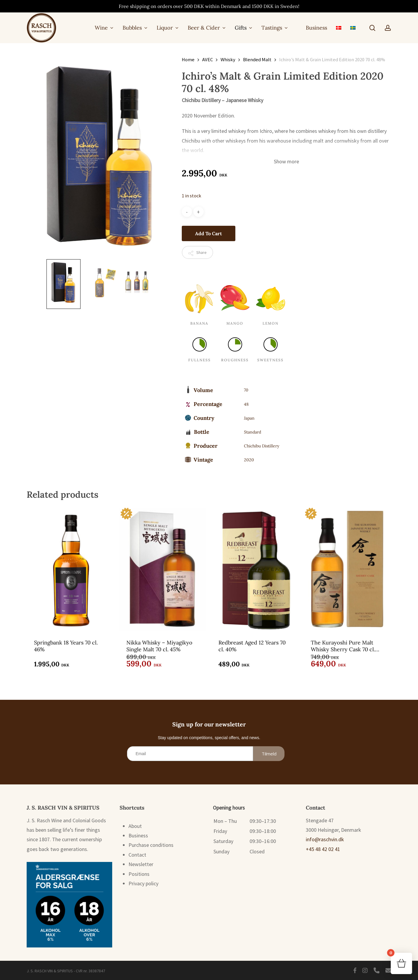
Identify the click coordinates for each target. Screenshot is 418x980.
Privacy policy (143, 883)
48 (246, 404)
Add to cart (209, 233)
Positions (139, 874)
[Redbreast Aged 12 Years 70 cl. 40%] (255, 568)
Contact (137, 855)
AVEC (208, 60)
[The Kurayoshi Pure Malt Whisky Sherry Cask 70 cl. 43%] (347, 568)
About (135, 826)
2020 (249, 460)
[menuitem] (339, 28)
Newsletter (141, 864)
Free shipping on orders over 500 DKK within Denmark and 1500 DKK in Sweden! (209, 6)
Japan (249, 418)
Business (138, 835)
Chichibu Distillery (262, 446)
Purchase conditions (151, 845)
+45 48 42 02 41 (323, 849)
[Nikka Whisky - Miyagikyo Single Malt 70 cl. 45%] (163, 568)
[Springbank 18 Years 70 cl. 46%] (70, 568)
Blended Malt (257, 60)
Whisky (228, 60)
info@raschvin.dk (325, 839)
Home (188, 60)
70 (246, 390)
